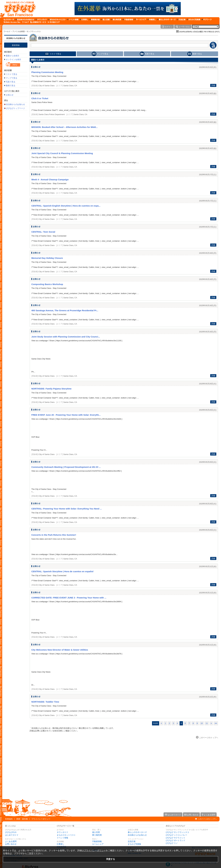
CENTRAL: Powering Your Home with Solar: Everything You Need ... (67, 509)
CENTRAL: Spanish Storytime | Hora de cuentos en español (62, 571)
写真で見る (11, 82)
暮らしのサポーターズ (137, 832)
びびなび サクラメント (175, 838)
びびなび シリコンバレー (176, 835)
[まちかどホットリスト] (57, 20)
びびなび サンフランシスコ (177, 832)
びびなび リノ (172, 843)
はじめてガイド (12, 835)
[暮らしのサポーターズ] (166, 20)
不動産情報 (97, 841)
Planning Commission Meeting (47, 72)
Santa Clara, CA (70, 86)
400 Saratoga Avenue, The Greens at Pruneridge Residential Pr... (65, 310)
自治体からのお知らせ (16, 38)
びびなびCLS (11, 832)
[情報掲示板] (95, 20)
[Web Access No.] (12, 22)
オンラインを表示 (13, 59)
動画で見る (11, 86)
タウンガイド (62, 832)
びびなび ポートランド (175, 840)
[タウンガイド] (41, 20)
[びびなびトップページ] (19, 9)
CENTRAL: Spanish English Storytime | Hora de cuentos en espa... (66, 206)
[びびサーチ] (9, 20)
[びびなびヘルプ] (26, 22)
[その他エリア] (54, 22)
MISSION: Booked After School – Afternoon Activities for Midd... (64, 127)
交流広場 (132, 841)
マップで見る (12, 78)
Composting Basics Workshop (47, 284)
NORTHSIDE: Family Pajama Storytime (51, 389)
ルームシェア (98, 844)
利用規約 (9, 819)
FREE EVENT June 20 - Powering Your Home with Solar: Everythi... (66, 415)
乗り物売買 (97, 835)
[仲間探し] (152, 20)
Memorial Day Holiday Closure (47, 258)
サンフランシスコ (34, 31)
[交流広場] (181, 20)
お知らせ (10, 95)
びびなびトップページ (15, 108)
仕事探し (61, 844)
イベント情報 (62, 838)
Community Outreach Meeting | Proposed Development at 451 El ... (66, 467)
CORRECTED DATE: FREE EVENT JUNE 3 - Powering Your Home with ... (69, 598)
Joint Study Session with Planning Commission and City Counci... (66, 337)
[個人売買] (105, 20)
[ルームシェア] (140, 20)
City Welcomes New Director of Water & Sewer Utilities (60, 650)
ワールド (7, 31)
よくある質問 (11, 841)
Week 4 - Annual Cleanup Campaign (50, 179)
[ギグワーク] (207, 20)
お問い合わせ (11, 844)
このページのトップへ (207, 819)
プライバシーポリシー (41, 819)
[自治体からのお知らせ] (25, 20)
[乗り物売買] (116, 20)
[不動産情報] (128, 20)
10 (202, 723)
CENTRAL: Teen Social (43, 232)
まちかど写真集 (134, 844)
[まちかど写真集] (194, 20)
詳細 (213, 85)
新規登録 (16, 45)
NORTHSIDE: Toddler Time (45, 702)
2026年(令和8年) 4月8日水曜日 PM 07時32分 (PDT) (199, 32)
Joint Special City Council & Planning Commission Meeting (62, 153)
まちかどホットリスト (66, 835)
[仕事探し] (84, 20)
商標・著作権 (22, 819)
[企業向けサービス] (38, 22)
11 (207, 723)
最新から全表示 (12, 56)
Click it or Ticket (40, 98)
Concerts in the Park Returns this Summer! (54, 535)
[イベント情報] (73, 20)
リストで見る (12, 74)
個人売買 (96, 832)
